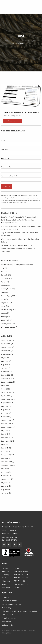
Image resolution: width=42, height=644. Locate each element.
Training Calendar (10, 601)
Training (4, 317)
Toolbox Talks (8, 615)
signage (4, 313)
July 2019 (4, 431)
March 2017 (5, 476)
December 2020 (7, 392)
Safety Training (16, 116)
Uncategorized (6, 324)
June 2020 (5, 406)
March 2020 (5, 417)
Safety (3, 306)
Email (4, 140)
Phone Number (6, 167)
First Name (6, 149)
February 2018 (6, 455)
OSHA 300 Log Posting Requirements (21, 112)
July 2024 (4, 358)
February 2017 (6, 479)
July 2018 (4, 444)
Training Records (9, 618)
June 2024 (5, 361)
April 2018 (5, 451)
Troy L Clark (5, 320)
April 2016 (5, 493)
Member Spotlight (7, 296)
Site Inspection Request (12, 604)
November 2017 (6, 465)
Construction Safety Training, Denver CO (17, 527)
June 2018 (5, 448)
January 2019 (6, 438)
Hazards (4, 285)
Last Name (6, 158)
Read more (12, 121)
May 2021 (4, 389)
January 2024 (6, 375)
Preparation (5, 303)
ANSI (3, 268)
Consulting (7, 608)
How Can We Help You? (9, 176)
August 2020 (6, 403)
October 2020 (6, 396)
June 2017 (4, 469)
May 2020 (5, 410)
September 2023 (7, 382)
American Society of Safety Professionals (16, 265)
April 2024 (5, 368)
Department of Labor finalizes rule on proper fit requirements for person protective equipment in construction (18, 248)
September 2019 (7, 427)
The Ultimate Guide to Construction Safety (19, 611)
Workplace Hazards (8, 327)
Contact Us (7, 622)
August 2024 (6, 354)
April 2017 (4, 472)
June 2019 (5, 434)
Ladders (4, 292)
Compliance (5, 279)
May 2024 (5, 365)
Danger (4, 282)
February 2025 (6, 347)
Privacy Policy (7, 633)
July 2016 (4, 483)
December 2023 (7, 379)
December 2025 (7, 340)
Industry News (6, 289)
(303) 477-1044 (11, 537)
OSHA (3, 299)
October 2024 (6, 351)
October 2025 (6, 344)
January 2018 (6, 458)
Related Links (8, 625)
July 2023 (4, 385)
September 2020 (7, 399)
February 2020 (6, 420)
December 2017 (6, 462)
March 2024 (5, 372)
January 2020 (6, 424)
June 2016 (5, 486)
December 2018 (6, 441)
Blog (3, 271)
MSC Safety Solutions (11, 522)
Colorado (4, 275)
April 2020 (5, 413)
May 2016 (4, 490)
